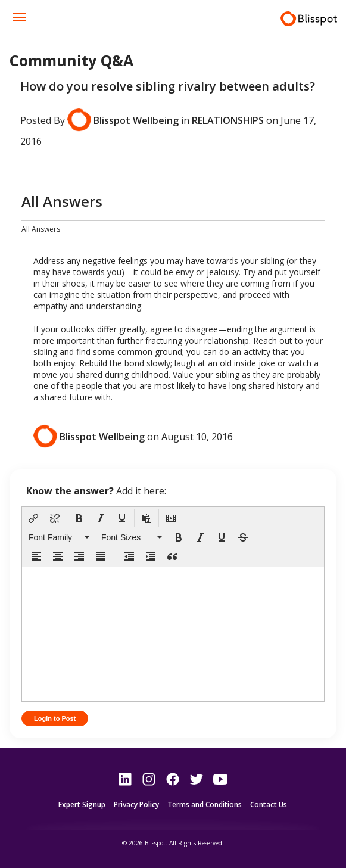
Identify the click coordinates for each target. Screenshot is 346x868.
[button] (33, 518)
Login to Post (55, 718)
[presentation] (33, 518)
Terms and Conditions (205, 805)
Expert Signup (82, 805)
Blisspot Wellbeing (136, 120)
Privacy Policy (136, 805)
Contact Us (269, 805)
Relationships (228, 120)
